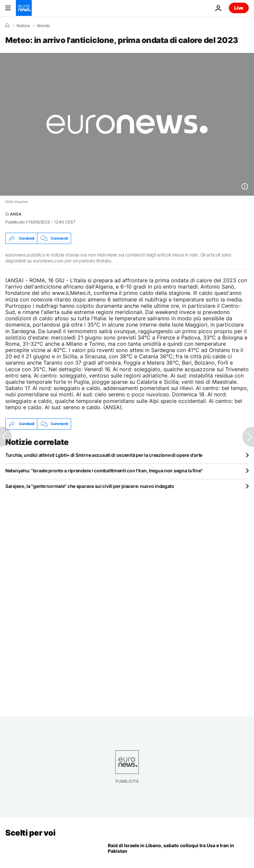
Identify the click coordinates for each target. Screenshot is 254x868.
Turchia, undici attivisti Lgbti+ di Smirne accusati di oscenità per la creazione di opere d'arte (104, 455)
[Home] (7, 25)
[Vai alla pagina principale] (24, 8)
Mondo (43, 26)
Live (239, 8)
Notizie (23, 26)
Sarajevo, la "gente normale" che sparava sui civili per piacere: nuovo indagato (90, 486)
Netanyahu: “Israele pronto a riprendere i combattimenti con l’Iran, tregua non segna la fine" (104, 471)
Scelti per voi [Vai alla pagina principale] (30, 833)
